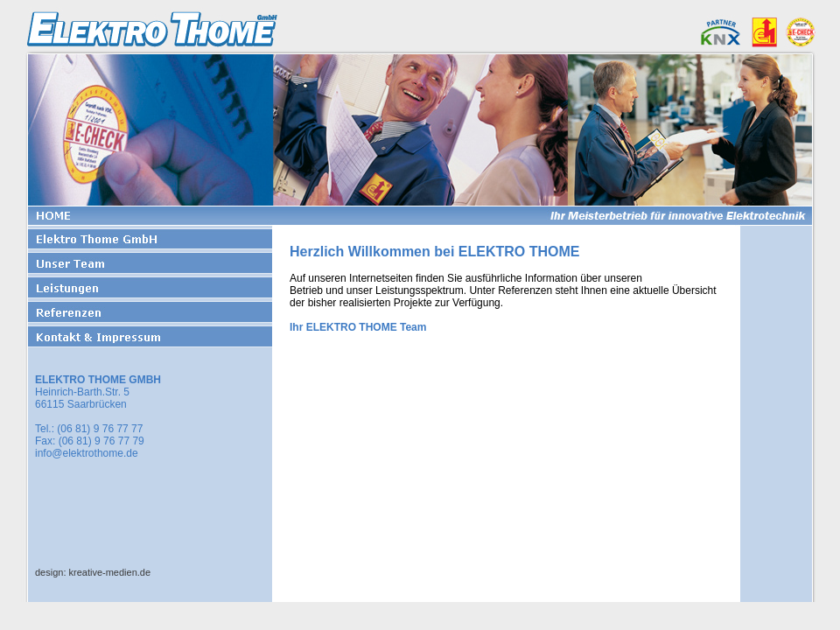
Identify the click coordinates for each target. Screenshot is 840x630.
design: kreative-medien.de (93, 572)
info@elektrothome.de (87, 453)
